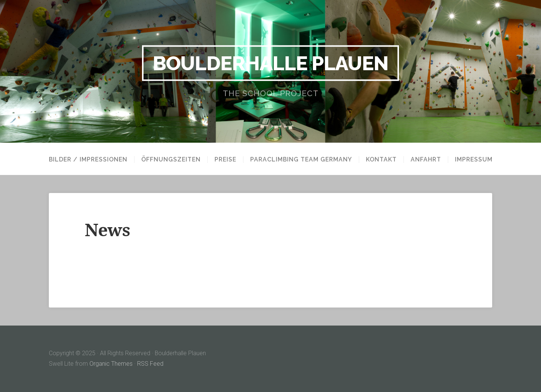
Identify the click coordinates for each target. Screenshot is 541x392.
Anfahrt (426, 160)
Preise (225, 160)
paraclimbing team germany (301, 160)
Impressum (474, 160)
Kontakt (381, 160)
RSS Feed (150, 364)
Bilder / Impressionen (88, 160)
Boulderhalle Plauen (270, 63)
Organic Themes (111, 364)
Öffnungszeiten (171, 160)
